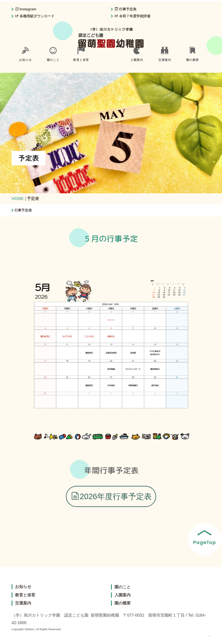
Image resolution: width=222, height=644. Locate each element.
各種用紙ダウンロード (35, 16)
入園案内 (137, 54)
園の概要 (193, 54)
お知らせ (25, 54)
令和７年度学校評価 (133, 16)
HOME (18, 199)
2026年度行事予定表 (111, 496)
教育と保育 (81, 54)
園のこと (53, 54)
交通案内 (165, 54)
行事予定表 (126, 9)
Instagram (26, 9)
